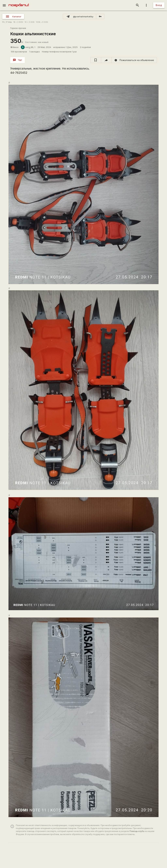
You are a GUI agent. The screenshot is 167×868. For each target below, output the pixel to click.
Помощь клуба (137, 831)
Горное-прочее (18, 28)
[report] (134, 60)
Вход (159, 5)
